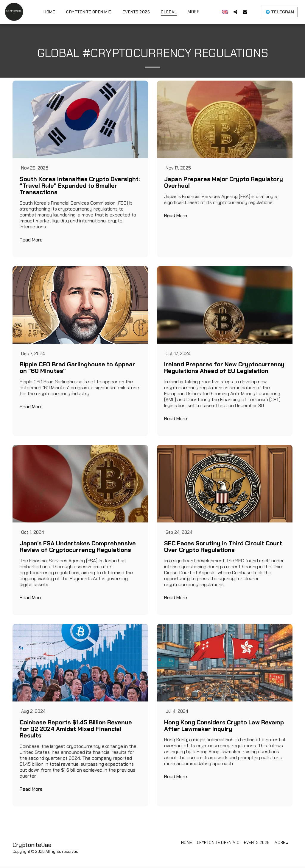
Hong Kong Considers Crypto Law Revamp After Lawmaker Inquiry (224, 727)
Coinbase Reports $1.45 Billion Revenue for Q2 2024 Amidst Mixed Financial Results (76, 730)
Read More (31, 240)
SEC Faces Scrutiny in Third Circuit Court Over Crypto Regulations (223, 548)
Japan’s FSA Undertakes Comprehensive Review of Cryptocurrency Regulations (78, 548)
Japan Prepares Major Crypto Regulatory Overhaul (224, 183)
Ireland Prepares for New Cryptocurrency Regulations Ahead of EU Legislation (224, 368)
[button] (235, 12)
